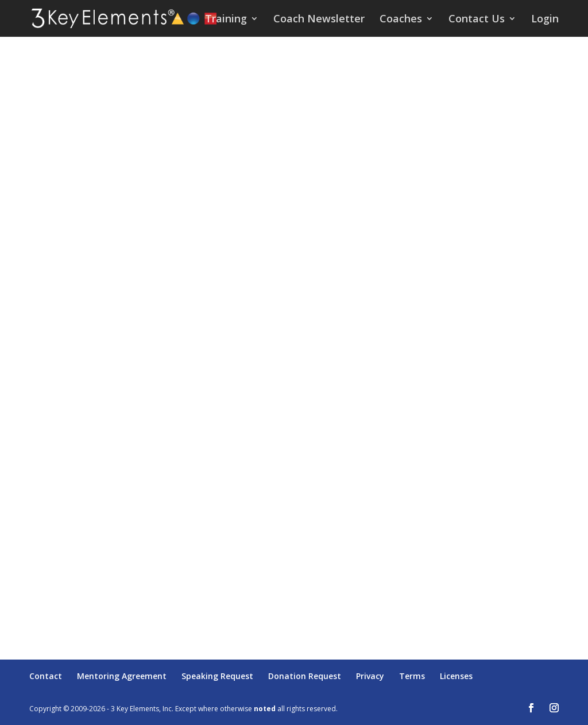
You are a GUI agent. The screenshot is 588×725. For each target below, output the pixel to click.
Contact (46, 676)
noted (265, 709)
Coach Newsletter (319, 20)
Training (226, 20)
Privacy (370, 676)
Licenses (456, 676)
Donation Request (305, 676)
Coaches (401, 20)
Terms (412, 676)
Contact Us (477, 20)
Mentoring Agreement (122, 676)
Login (545, 20)
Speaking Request (217, 676)
